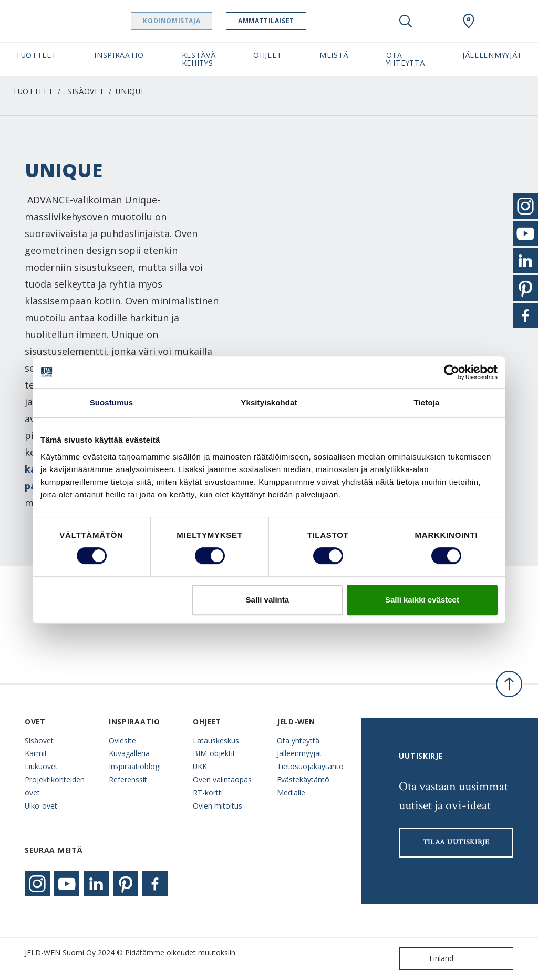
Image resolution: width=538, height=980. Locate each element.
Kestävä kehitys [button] (199, 59)
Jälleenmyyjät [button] (492, 55)
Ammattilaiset (293, 21)
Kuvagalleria (129, 753)
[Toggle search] (406, 21)
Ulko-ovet (41, 806)
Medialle (291, 793)
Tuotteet (33, 91)
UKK (200, 766)
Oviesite (122, 741)
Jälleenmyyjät (299, 753)
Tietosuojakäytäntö (310, 766)
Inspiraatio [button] (119, 55)
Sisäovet (86, 91)
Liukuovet (41, 766)
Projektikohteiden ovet (55, 786)
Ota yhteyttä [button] (406, 59)
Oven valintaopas (222, 779)
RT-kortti (208, 793)
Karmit (36, 753)
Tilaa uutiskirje (456, 842)
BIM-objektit (214, 753)
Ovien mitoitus (218, 806)
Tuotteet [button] (36, 55)
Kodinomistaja (198, 21)
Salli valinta (268, 600)
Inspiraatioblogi (135, 766)
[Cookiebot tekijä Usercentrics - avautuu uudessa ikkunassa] (452, 372)
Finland (429, 959)
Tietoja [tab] (427, 402)
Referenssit (128, 779)
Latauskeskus (216, 741)
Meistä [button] (334, 55)
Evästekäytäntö (303, 779)
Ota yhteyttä (298, 741)
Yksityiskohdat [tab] (269, 402)
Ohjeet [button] (267, 55)
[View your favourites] (437, 21)
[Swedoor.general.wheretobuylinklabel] (469, 21)
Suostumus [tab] (112, 402)
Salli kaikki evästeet (422, 600)
